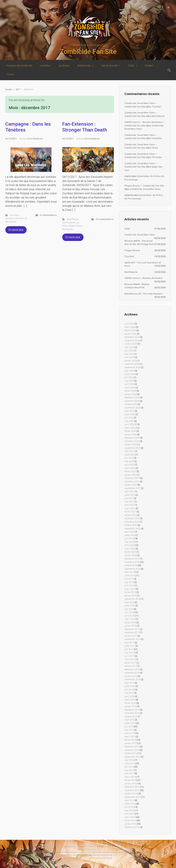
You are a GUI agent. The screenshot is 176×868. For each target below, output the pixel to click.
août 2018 (129, 602)
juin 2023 (129, 418)
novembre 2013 (132, 790)
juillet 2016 (130, 686)
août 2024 (129, 371)
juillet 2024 (130, 374)
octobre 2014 (131, 753)
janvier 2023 (130, 435)
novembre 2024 (132, 364)
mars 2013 (130, 817)
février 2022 (130, 471)
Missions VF (21, 218)
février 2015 (130, 740)
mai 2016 (129, 693)
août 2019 (129, 572)
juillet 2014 (130, 763)
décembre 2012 (132, 827)
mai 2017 (129, 653)
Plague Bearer (132, 250)
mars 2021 (130, 508)
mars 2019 (130, 589)
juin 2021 (129, 498)
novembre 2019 (132, 562)
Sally (127, 229)
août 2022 (129, 451)
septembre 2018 (132, 599)
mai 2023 (129, 421)
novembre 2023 (132, 401)
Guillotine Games (23, 852)
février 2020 (130, 552)
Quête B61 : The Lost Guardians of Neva (143, 264)
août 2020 (129, 532)
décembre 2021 (132, 478)
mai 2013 (129, 810)
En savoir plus (16, 230)
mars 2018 (130, 619)
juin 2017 (129, 649)
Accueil (9, 89)
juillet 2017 (130, 646)
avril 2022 (129, 465)
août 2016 (129, 683)
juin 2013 (129, 807)
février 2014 (130, 780)
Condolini (157, 138)
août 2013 (129, 800)
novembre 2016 (132, 673)
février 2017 (130, 663)
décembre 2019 (132, 559)
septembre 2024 (132, 367)
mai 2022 (129, 461)
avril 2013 (129, 814)
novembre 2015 (132, 713)
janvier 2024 (130, 394)
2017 (18, 89)
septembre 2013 (132, 797)
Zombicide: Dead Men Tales (145, 189)
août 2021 (129, 491)
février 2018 (130, 622)
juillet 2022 (130, 455)
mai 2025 (129, 354)
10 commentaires (105, 219)
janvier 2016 (130, 706)
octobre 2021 (131, 485)
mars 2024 (130, 388)
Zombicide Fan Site (88, 52)
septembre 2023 (132, 408)
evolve (67, 858)
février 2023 (130, 431)
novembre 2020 (132, 522)
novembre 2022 (132, 441)
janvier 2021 (130, 515)
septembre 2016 (132, 679)
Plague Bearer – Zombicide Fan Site (144, 186)
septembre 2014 (132, 757)
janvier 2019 (130, 596)
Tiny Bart (156, 107)
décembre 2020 (132, 518)
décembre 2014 (132, 747)
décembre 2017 (132, 629)
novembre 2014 (132, 750)
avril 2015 (129, 733)
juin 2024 (129, 377)
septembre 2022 (132, 448)
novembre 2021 (132, 482)
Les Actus (15, 215)
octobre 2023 (131, 404)
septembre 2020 (132, 528)
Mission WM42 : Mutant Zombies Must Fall (137, 286)
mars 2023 (130, 428)
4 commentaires (48, 215)
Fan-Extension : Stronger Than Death (85, 127)
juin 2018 (129, 609)
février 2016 (130, 703)
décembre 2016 (132, 669)
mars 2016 (130, 700)
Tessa (155, 148)
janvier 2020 (130, 555)
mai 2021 (129, 502)
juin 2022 (129, 458)
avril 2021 (129, 505)
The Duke (157, 157)
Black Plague (73, 219)
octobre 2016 (131, 676)
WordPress (107, 858)
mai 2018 (129, 612)
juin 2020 (129, 538)
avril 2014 (129, 773)
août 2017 (129, 643)
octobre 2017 (131, 636)
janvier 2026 (130, 334)
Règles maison (76, 226)
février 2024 (130, 391)
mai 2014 (129, 770)
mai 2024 (129, 381)
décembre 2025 (132, 337)
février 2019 (130, 592)
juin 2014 (129, 767)
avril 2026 (129, 324)
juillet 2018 (130, 606)
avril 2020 (129, 545)
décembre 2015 (132, 710)
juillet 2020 (130, 535)
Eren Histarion (35, 139)
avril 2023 (129, 424)
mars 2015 (130, 737)
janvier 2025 (130, 361)
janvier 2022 (130, 475)
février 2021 (130, 512)
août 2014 (129, 760)
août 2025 (129, 347)
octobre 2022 (131, 444)
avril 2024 (129, 384)
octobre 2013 (131, 794)
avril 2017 (129, 656)
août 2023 (129, 411)
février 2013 (130, 820)
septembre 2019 (132, 569)
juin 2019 (129, 579)
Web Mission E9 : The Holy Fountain (143, 294)
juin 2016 (129, 690)
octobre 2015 (131, 716)
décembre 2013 (132, 787)
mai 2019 (129, 582)
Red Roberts (158, 116)
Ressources (11, 222)
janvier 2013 (130, 824)
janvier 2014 (130, 784)
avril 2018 (129, 616)
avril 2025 (129, 357)
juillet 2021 (130, 495)
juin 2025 (129, 351)
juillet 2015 (130, 723)
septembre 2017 (132, 639)
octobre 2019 (131, 565)
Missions (10, 218)
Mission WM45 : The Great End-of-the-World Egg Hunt (139, 243)
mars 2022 (130, 468)
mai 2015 (129, 730)
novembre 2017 (132, 632)
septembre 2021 (132, 488)
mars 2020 (130, 549)
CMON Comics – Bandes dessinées (144, 278)
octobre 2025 (131, 344)
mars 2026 (130, 327)
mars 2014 (130, 777)
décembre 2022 (132, 438)
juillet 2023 (130, 414)
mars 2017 (130, 659)
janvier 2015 (130, 743)
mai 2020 (129, 542)
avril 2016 (129, 696)
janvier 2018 (130, 626)
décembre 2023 (132, 398)
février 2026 (130, 330)
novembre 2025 (132, 341)
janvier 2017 (130, 666)
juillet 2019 (130, 575)
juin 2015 (129, 726)
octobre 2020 (131, 525)
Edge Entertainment (89, 849)
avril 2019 (129, 585)
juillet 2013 (130, 804)
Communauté (69, 222)
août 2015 (129, 720)
